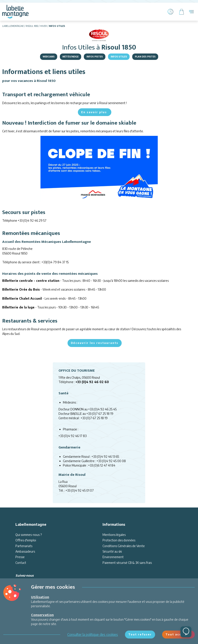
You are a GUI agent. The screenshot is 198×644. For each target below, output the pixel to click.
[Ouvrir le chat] (186, 632)
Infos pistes (95, 57)
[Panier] (181, 12)
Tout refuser (140, 634)
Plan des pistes (145, 57)
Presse (20, 557)
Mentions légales (114, 535)
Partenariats (24, 546)
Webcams (49, 57)
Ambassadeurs (25, 551)
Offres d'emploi (26, 540)
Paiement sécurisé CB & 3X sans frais (127, 563)
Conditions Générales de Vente (124, 546)
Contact (21, 563)
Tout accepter (178, 634)
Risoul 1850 (32, 26)
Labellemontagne (13, 26)
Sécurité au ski (112, 551)
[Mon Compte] (170, 12)
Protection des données (119, 540)
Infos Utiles (119, 57)
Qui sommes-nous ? (29, 535)
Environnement (113, 557)
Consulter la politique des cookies (93, 635)
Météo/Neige (71, 57)
